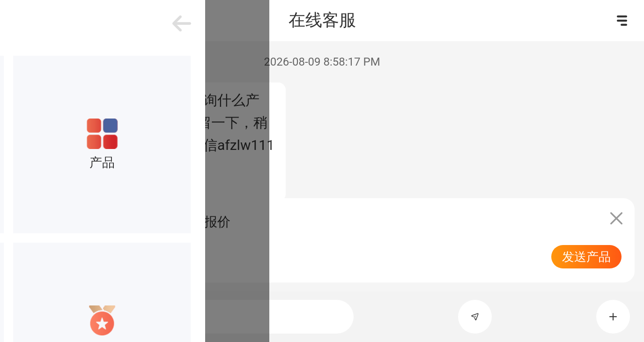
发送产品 (586, 257)
